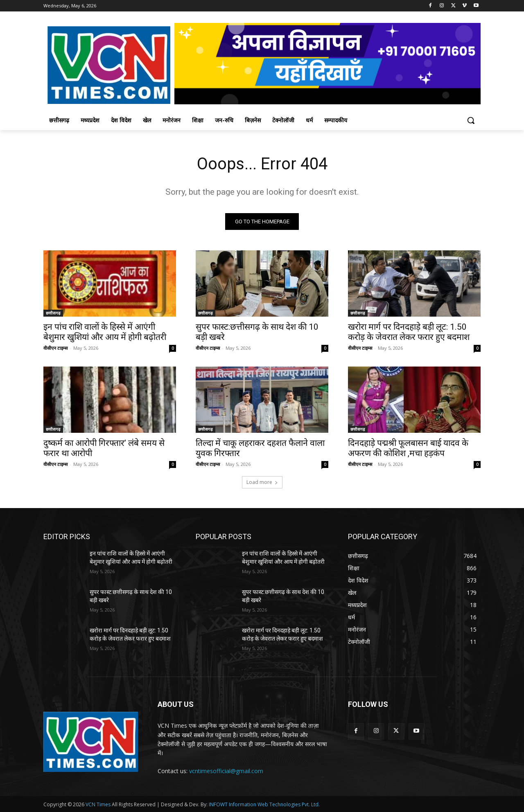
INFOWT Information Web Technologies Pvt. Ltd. (264, 804)
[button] (471, 120)
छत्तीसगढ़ (53, 313)
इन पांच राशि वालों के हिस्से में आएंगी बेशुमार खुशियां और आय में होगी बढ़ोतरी (105, 332)
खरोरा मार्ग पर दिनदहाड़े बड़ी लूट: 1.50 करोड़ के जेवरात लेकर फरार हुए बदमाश (409, 332)
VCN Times (98, 804)
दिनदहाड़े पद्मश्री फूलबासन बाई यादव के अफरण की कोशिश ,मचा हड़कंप (408, 448)
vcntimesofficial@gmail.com (226, 771)
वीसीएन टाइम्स (55, 348)
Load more (262, 482)
